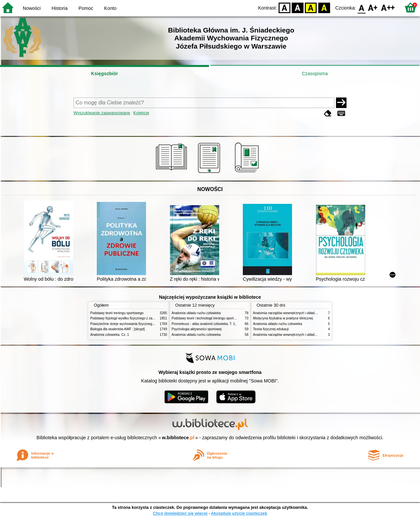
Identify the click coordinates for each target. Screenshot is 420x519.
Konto (110, 8)
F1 (373, 7)
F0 (361, 7)
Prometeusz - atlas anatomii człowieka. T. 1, (204, 324)
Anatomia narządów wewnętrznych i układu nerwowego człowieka (301, 313)
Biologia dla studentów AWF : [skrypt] (117, 329)
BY (324, 7)
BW (298, 7)
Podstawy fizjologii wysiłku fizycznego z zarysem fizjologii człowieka (140, 318)
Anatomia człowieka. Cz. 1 (110, 335)
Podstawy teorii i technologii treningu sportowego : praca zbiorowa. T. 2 (224, 318)
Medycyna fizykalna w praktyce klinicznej (283, 318)
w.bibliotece (178, 438)
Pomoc (86, 8)
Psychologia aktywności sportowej (197, 329)
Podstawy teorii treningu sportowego (117, 313)
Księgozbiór (104, 74)
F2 (388, 7)
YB (311, 7)
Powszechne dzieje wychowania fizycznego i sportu (128, 324)
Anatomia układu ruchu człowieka (196, 313)
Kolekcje (141, 113)
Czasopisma (315, 74)
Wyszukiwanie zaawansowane (102, 113)
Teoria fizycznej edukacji (271, 329)
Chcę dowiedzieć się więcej (180, 513)
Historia (60, 8)
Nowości (32, 8)
